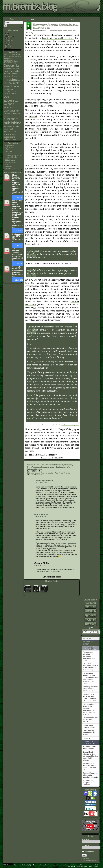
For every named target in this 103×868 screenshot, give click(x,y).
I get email (9, 148)
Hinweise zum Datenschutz (91, 827)
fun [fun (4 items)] (19, 71)
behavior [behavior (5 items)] (12, 55)
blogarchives (10, 146)
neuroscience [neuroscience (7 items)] (10, 93)
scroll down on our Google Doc (70, 425)
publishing (29, 33)
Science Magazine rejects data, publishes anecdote (90, 775)
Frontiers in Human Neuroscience (58, 38)
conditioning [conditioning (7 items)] (9, 61)
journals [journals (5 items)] (7, 87)
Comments (88, 641)
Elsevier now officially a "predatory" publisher (88, 655)
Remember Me (89, 852)
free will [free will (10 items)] (14, 71)
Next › (72, 20)
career (54, 31)
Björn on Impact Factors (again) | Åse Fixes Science (49, 473)
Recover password (90, 860)
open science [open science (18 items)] (9, 106)
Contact (8, 46)
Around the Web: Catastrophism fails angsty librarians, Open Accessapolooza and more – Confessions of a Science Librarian (50, 467)
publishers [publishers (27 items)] (11, 119)
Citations (8, 39)
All (95, 743)
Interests (8, 44)
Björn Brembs (41, 515)
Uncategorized (10, 168)
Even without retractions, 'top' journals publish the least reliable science (90, 677)
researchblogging (11, 157)
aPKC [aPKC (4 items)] (6, 55)
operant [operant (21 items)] (9, 111)
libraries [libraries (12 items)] (15, 86)
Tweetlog (8, 166)
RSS (86, 867)
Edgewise (87, 738)
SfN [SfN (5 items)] (14, 132)
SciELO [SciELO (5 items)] (16, 126)
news (7, 150)
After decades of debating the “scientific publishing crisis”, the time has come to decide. (90, 709)
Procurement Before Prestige (89, 726)
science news (10, 161)
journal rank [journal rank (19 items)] (11, 83)
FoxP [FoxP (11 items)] (7, 71)
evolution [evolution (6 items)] (15, 69)
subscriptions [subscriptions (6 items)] (9, 137)
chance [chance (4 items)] (11, 57)
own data (8, 151)
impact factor (62, 31)
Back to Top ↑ (93, 867)
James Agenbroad (44, 481)
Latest (86, 644)
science (8, 159)
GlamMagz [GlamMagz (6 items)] (15, 74)
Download (19, 197)
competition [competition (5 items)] (8, 59)
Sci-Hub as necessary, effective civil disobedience (90, 666)
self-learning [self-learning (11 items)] (9, 130)
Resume (8, 42)
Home (7, 33)
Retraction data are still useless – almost (90, 720)
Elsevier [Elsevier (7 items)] (7, 69)
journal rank (72, 31)
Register (86, 858)
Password (85, 845)
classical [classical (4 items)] (18, 57)
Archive (8, 48)
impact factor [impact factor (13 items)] (11, 76)
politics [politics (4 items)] (13, 114)
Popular (87, 639)
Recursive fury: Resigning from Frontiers (89, 783)
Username (85, 839)
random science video (13, 155)
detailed (33, 116)
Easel (73, 867)
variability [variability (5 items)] (8, 139)
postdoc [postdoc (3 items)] (19, 114)
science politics (11, 163)
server (7, 165)
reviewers (50, 311)
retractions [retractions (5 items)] (8, 126)
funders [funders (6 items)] (7, 74)
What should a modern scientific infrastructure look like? (90, 697)
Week (94, 741)
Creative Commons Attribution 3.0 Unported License (69, 865)
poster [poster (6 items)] (6, 116)
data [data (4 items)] (17, 61)
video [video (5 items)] (14, 139)
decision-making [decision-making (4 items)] (10, 63)
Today (87, 741)
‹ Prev (32, 20)
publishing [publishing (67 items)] (13, 123)
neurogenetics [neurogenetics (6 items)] (10, 91)
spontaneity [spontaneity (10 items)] (10, 134)
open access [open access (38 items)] (9, 98)
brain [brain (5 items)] (18, 55)
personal (8, 153)
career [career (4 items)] (6, 57)
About (7, 35)
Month (88, 743)
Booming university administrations (90, 688)
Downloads (9, 40)
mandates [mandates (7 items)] (8, 89)
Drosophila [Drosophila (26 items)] (11, 66)
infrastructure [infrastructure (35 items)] (14, 80)
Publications (9, 37)
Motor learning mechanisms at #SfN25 (89, 733)
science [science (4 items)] (7, 129)
